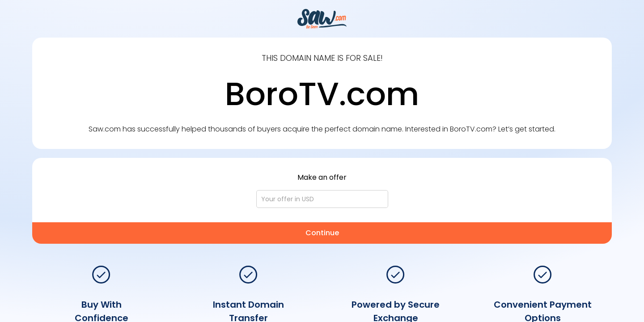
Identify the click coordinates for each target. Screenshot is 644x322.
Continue (322, 233)
